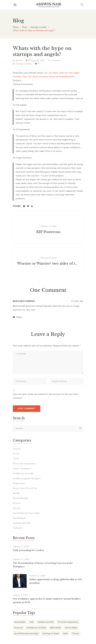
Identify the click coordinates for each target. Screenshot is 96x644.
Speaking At (19, 518)
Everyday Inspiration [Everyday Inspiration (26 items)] (68, 622)
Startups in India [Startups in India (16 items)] (51, 633)
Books (16, 454)
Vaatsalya (18, 528)
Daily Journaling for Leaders (28, 550)
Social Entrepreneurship (26, 513)
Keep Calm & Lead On (25, 488)
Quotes (17, 508)
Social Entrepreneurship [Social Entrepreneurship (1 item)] (26, 633)
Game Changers (22, 468)
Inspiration (19, 483)
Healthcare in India (23, 473)
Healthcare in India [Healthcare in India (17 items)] (36, 628)
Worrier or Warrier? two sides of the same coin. (48, 263)
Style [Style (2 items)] (65, 633)
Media (16, 493)
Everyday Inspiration (24, 464)
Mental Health (20, 498)
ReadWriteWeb (67, 77)
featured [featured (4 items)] (18, 628)
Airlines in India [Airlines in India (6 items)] (46, 622)
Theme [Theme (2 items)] (76, 633)
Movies (17, 503)
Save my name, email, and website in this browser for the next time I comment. (46, 396)
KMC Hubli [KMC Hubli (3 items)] (55, 628)
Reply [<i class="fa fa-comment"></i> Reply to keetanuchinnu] (17, 317)
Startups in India (24, 64)
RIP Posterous (48, 232)
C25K (16, 459)
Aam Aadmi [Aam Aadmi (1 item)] (20, 622)
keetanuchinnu (24, 301)
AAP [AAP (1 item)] (32, 622)
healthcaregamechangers (27, 478)
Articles (17, 449)
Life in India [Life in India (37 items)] (71, 628)
